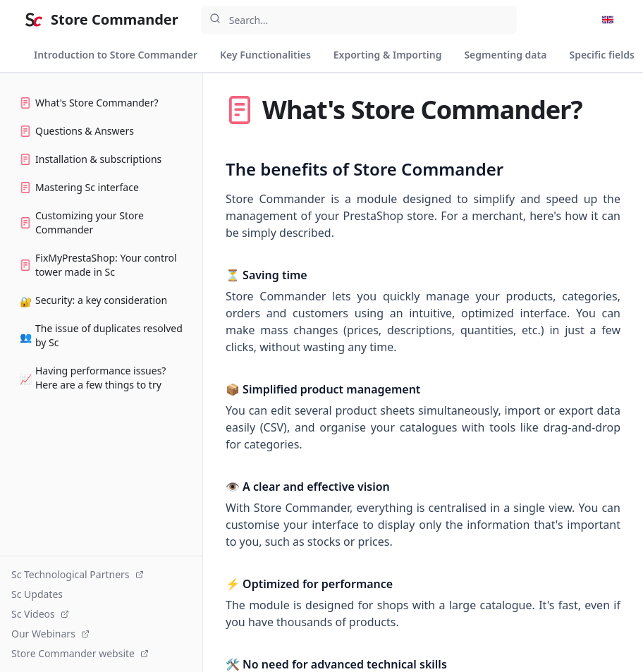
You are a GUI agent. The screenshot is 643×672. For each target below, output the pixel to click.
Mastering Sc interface (79, 187)
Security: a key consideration (93, 301)
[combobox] (359, 20)
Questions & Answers (77, 131)
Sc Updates (37, 594)
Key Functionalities (265, 55)
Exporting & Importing (388, 55)
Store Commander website (80, 653)
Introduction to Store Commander (116, 55)
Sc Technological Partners (78, 574)
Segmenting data (505, 55)
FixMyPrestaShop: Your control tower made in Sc (98, 265)
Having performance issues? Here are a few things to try (93, 378)
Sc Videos (40, 614)
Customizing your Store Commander (82, 222)
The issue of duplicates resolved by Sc (101, 335)
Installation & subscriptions (91, 159)
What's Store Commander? (89, 103)
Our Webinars (50, 634)
